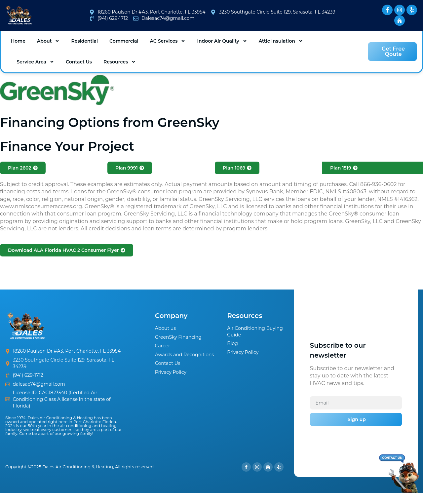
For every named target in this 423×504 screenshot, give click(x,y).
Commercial (124, 41)
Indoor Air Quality (222, 41)
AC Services (168, 41)
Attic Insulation (281, 41)
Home (18, 41)
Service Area (36, 62)
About (48, 41)
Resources (120, 62)
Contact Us (79, 62)
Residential (84, 41)
